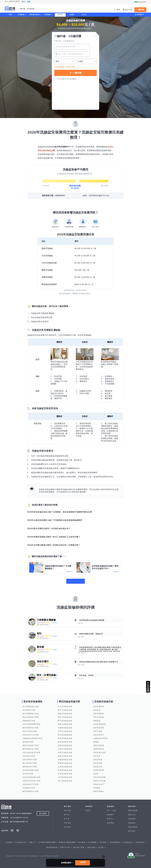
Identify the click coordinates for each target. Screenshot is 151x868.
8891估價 (91, 846)
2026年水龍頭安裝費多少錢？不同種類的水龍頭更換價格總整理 (55, 520)
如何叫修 (68, 809)
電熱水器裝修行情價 (30, 744)
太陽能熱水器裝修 (100, 737)
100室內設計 (128, 841)
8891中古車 (65, 846)
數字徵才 (132, 830)
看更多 (75, 580)
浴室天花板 (98, 730)
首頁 (10, 15)
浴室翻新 (97, 786)
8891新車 (140, 841)
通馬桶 (96, 740)
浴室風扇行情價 (29, 754)
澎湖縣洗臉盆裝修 (65, 772)
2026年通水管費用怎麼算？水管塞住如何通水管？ (49, 529)
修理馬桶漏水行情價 (30, 790)
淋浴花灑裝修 (99, 712)
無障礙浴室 (98, 765)
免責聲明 (132, 817)
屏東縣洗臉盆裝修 (65, 762)
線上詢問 (43, 812)
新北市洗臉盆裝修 (65, 708)
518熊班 (9, 841)
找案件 (72, 15)
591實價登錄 (115, 841)
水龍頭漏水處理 (100, 751)
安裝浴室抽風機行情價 (31, 776)
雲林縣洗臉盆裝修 (65, 737)
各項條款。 (74, 79)
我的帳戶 (140, 15)
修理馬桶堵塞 (99, 726)
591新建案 (92, 841)
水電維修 (21, 15)
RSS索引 (68, 825)
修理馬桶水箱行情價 (30, 747)
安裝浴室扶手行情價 (30, 733)
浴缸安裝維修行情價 (30, 716)
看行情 (60, 15)
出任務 (101, 846)
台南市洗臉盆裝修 (65, 747)
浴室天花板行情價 (30, 730)
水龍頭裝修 (98, 758)
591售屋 (103, 841)
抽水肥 (96, 772)
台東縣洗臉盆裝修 (65, 765)
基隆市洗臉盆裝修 (65, 723)
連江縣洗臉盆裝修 (65, 779)
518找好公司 (20, 841)
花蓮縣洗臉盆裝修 (65, 769)
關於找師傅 (133, 809)
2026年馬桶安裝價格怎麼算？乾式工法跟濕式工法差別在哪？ (54, 537)
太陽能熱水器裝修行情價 (32, 737)
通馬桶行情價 (28, 740)
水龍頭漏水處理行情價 (31, 751)
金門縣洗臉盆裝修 (65, 776)
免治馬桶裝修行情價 (30, 705)
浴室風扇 (97, 754)
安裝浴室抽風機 (100, 776)
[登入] (24, 1)
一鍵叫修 (140, 10)
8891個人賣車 (79, 846)
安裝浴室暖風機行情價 (31, 723)
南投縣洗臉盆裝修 (65, 744)
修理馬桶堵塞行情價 (30, 726)
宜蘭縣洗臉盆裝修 (65, 726)
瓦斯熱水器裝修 (100, 779)
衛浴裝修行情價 (29, 708)
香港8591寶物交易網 (67, 841)
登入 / (110, 809)
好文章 (84, 15)
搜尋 (118, 10)
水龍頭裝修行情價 (30, 758)
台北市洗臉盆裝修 (65, 705)
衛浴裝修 (97, 708)
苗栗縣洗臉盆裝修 (65, 740)
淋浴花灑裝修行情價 (30, 712)
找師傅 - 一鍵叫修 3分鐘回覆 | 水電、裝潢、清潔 (10, 8)
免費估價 (83, 862)
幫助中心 (110, 817)
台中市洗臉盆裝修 (65, 730)
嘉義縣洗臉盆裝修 (65, 758)
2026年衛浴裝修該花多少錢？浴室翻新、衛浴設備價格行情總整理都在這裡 (60, 512)
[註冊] (29, 1)
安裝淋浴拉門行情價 (30, 783)
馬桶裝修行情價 (29, 719)
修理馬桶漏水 (99, 790)
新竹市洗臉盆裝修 (65, 716)
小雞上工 (32, 841)
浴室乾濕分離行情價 (30, 769)
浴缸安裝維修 (99, 716)
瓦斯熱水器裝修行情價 (31, 779)
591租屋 (82, 841)
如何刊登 (129, 10)
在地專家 (68, 821)
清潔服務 (47, 15)
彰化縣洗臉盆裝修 (65, 733)
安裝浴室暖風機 (100, 723)
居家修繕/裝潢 (34, 15)
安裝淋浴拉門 (99, 783)
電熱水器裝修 (99, 744)
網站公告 (132, 813)
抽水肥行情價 (28, 772)
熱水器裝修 (98, 762)
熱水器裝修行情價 (30, 762)
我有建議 (110, 821)
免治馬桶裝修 (99, 705)
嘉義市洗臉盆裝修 (65, 754)
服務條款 (132, 821)
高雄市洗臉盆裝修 (65, 751)
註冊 (114, 809)
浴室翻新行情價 (29, 786)
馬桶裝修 (97, 719)
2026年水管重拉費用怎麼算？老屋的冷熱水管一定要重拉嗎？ (54, 545)
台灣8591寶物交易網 (47, 841)
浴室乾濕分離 (99, 769)
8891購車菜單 (52, 846)
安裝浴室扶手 (99, 733)
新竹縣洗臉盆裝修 (65, 719)
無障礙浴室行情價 (30, 765)
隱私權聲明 (133, 825)
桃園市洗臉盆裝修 (65, 712)
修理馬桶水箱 (99, 747)
